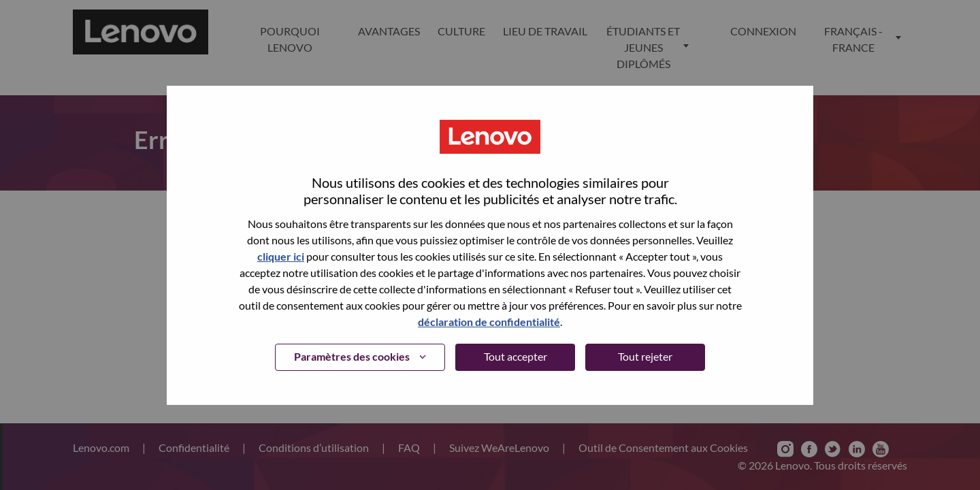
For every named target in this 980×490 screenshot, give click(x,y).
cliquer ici (281, 256)
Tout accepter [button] (516, 356)
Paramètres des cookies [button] (352, 356)
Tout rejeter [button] (645, 356)
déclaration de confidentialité (489, 322)
